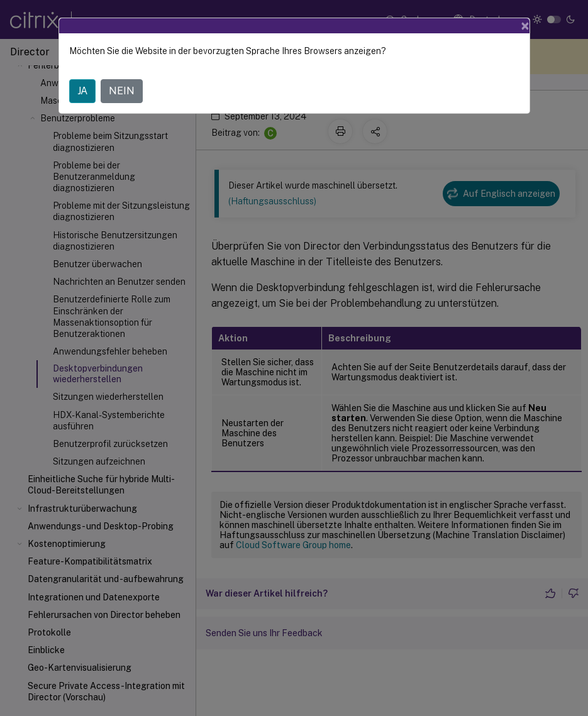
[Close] (525, 26)
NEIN (122, 91)
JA (82, 91)
